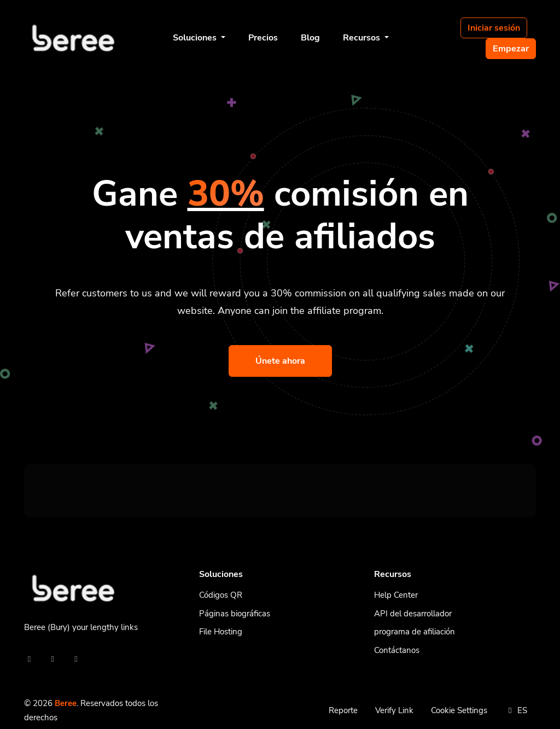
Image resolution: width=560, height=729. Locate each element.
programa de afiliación (415, 632)
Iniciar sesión (494, 28)
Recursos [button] (363, 38)
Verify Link (394, 710)
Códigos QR (221, 595)
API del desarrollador (413, 614)
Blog (310, 38)
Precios (263, 38)
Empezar (511, 49)
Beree (66, 703)
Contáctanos (397, 650)
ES (516, 710)
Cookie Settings (459, 710)
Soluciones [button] (196, 38)
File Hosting (221, 632)
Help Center (396, 595)
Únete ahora (280, 361)
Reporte (343, 710)
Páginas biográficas (235, 614)
